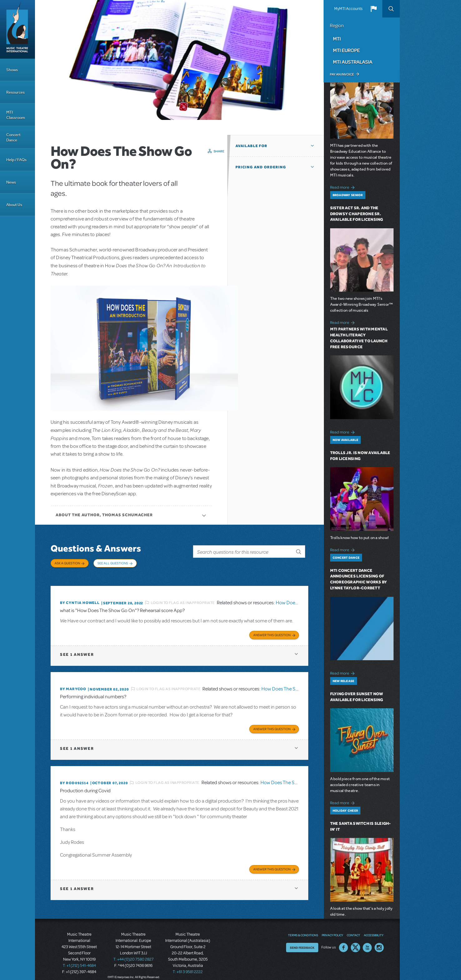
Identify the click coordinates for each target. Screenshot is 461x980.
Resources (15, 92)
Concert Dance (13, 137)
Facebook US (344, 940)
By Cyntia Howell (80, 598)
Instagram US (379, 940)
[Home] (17, 29)
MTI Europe (346, 50)
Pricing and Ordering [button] (261, 167)
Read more (343, 187)
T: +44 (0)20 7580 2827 (134, 952)
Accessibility (374, 928)
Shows (12, 70)
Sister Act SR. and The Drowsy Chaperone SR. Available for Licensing (357, 214)
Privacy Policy (332, 928)
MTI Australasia (353, 62)
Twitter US (355, 940)
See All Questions (113, 563)
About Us (14, 205)
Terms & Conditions (303, 928)
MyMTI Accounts (348, 9)
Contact (353, 928)
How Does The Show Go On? (291, 683)
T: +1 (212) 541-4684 (79, 958)
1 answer (77, 649)
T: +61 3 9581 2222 (188, 964)
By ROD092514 (74, 776)
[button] (374, 9)
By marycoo (73, 683)
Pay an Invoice (342, 74)
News (11, 182)
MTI (337, 39)
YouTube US (367, 940)
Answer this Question (272, 629)
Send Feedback (302, 940)
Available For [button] (251, 146)
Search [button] (391, 9)
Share (219, 151)
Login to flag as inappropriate (183, 598)
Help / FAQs (16, 160)
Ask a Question (67, 563)
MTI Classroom (16, 115)
